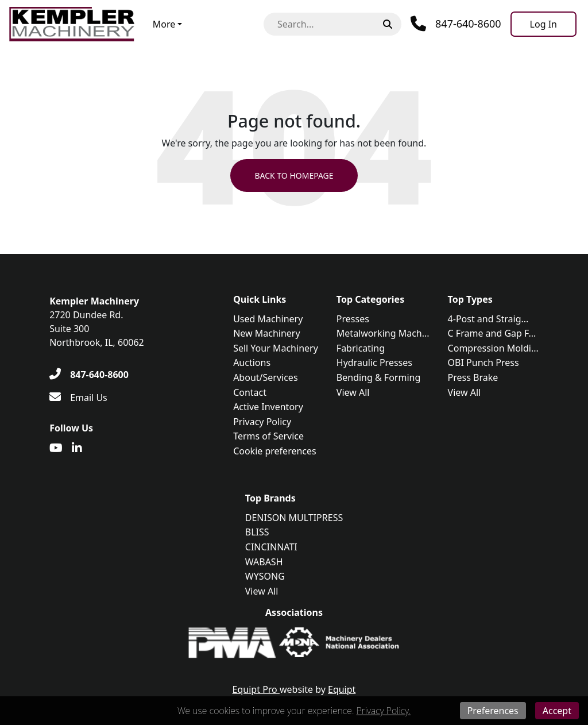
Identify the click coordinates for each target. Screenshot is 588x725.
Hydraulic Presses (374, 362)
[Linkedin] (77, 448)
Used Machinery (268, 319)
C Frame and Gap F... (492, 333)
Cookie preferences (275, 451)
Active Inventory (268, 407)
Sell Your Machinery (276, 348)
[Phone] (456, 24)
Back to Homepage (294, 176)
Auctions (252, 362)
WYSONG (265, 576)
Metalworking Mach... (383, 333)
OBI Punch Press (483, 362)
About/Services (265, 377)
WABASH (264, 562)
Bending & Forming (378, 377)
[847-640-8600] (89, 375)
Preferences (493, 711)
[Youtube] (56, 448)
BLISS (257, 532)
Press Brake (473, 377)
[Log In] (543, 24)
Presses (353, 319)
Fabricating (361, 348)
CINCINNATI (271, 547)
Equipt (342, 689)
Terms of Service (268, 436)
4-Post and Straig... (488, 319)
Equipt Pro (256, 689)
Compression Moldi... (493, 348)
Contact (250, 392)
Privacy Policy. (384, 711)
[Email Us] (78, 398)
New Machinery (266, 333)
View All (353, 392)
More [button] (164, 24)
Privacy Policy (262, 422)
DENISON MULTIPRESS (294, 518)
